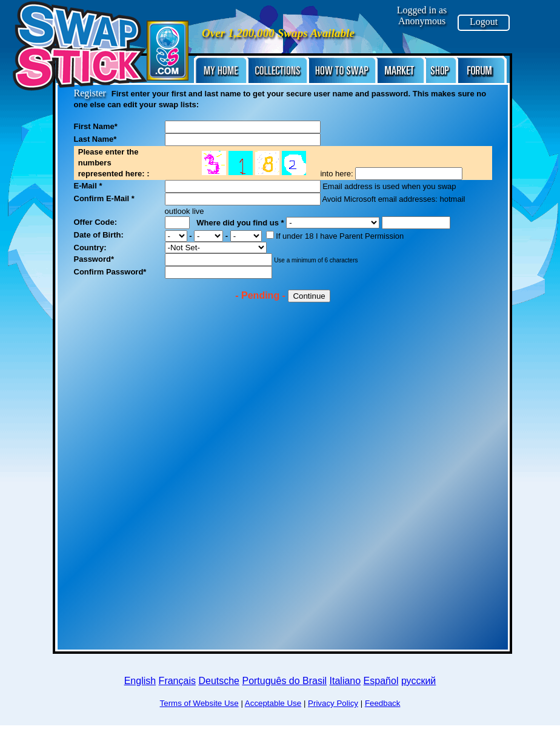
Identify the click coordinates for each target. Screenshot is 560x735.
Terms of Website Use (199, 703)
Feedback (383, 703)
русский (418, 681)
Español (381, 681)
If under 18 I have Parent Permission (335, 236)
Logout (484, 22)
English (140, 681)
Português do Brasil (284, 681)
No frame (258, 161)
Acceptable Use (273, 703)
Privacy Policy (333, 703)
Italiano (345, 681)
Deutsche (219, 681)
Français (177, 681)
